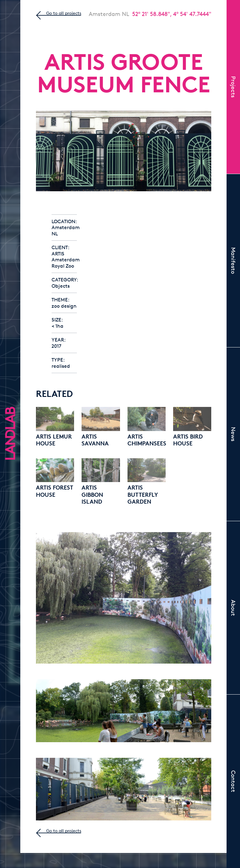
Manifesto (233, 261)
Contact (233, 781)
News (233, 434)
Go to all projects (64, 13)
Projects (233, 87)
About (233, 608)
